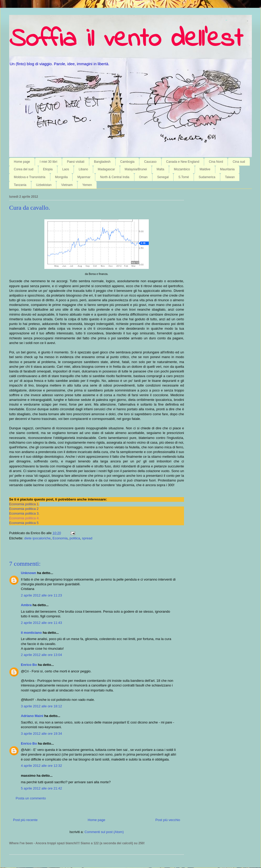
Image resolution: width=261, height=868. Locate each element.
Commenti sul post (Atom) (104, 832)
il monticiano (31, 633)
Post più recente (25, 820)
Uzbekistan (44, 185)
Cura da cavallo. (30, 208)
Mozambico (182, 169)
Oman (143, 177)
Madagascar (106, 169)
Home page (22, 162)
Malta (160, 169)
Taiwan (230, 177)
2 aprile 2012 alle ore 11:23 (41, 595)
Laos (66, 169)
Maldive (205, 169)
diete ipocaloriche (37, 538)
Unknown (29, 573)
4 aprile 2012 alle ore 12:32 (41, 766)
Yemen (87, 185)
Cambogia (127, 162)
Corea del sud (24, 169)
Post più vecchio (168, 820)
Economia (60, 538)
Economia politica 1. (24, 504)
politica (75, 538)
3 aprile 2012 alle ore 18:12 (41, 706)
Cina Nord (216, 162)
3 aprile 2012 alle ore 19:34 (41, 734)
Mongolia (61, 177)
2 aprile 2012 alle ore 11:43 (41, 623)
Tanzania (20, 185)
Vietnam (67, 185)
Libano (83, 169)
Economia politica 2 (24, 509)
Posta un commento (31, 798)
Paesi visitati (76, 162)
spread (87, 538)
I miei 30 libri (48, 162)
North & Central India (115, 177)
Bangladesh (102, 162)
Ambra (26, 605)
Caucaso (150, 162)
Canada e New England (183, 162)
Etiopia (48, 169)
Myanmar (84, 177)
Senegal (163, 177)
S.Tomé (184, 177)
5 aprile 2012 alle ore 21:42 (41, 788)
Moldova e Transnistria (30, 177)
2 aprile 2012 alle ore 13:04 (41, 655)
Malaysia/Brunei (136, 169)
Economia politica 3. (24, 513)
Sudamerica (207, 177)
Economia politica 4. (24, 518)
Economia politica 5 (24, 523)
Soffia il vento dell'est (126, 40)
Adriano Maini (32, 716)
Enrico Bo (29, 665)
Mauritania (227, 169)
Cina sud (239, 162)
